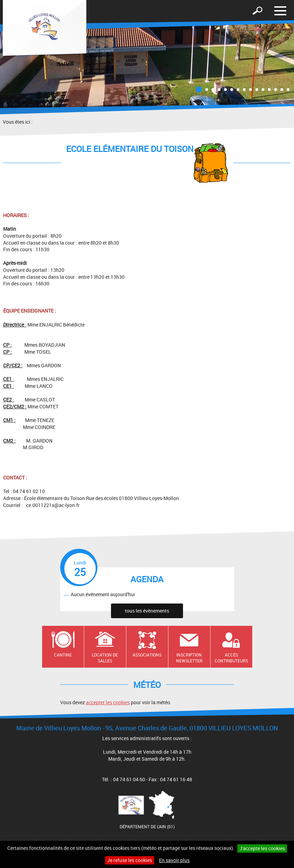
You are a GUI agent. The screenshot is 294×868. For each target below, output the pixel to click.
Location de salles (105, 658)
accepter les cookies (108, 702)
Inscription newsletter (189, 658)
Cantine (63, 655)
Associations (147, 655)
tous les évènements (147, 611)
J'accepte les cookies (262, 848)
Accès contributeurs (231, 658)
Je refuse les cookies (130, 860)
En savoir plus (174, 860)
